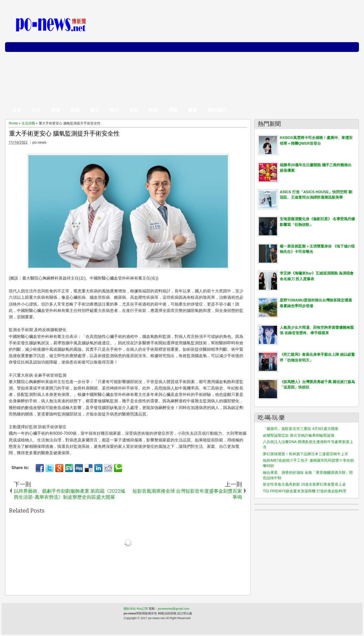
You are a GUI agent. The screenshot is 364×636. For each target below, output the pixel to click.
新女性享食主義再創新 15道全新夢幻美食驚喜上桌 (304, 484)
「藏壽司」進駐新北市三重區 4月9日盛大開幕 (301, 429)
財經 (153, 110)
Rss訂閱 (142, 609)
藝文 (95, 110)
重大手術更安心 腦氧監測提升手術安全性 (64, 134)
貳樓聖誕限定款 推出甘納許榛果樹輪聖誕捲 (299, 435)
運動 (173, 110)
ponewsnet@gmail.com (174, 609)
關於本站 (130, 609)
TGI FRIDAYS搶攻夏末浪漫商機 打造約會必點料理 (305, 491)
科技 (134, 110)
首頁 (17, 110)
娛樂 (75, 110)
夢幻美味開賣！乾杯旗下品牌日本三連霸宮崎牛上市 (306, 454)
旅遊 (56, 110)
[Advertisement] (276, 57)
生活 (36, 110)
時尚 (114, 110)
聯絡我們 (217, 110)
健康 (192, 110)
